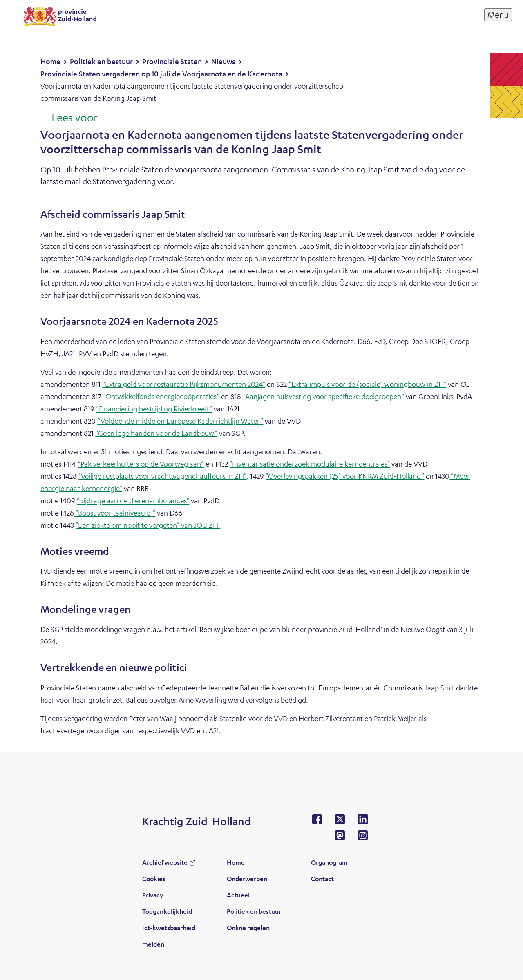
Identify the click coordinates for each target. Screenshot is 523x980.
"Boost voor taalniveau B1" (115, 513)
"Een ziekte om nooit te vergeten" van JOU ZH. (148, 525)
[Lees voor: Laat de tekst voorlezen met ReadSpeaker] (69, 118)
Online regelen (248, 928)
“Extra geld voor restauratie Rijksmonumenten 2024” (184, 384)
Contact (322, 878)
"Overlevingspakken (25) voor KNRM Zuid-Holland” (345, 476)
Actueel (238, 895)
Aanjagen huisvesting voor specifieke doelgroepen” (325, 396)
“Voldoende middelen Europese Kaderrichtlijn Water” (180, 421)
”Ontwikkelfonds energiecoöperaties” (161, 396)
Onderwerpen (247, 878)
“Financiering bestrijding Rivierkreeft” (154, 409)
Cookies (154, 878)
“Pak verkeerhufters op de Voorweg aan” (141, 464)
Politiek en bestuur (254, 911)
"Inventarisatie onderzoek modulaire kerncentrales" (310, 464)
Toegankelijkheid (167, 911)
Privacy (153, 895)
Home (236, 862)
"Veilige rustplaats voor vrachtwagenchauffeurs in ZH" (162, 476)
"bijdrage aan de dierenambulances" (133, 500)
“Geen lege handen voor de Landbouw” (156, 433)
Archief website (165, 862)
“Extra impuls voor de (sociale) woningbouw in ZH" (367, 384)
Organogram (329, 862)
